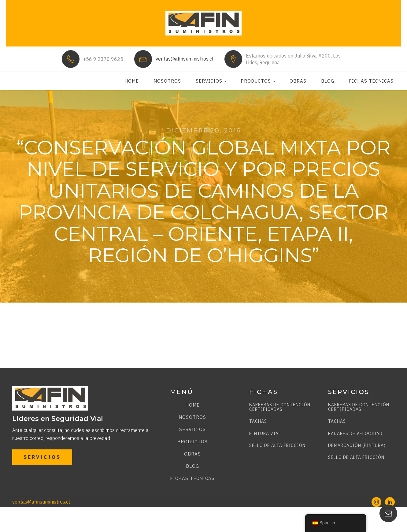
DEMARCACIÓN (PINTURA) (357, 446)
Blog (328, 81)
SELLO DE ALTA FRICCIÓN (277, 446)
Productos (256, 81)
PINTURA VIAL (265, 434)
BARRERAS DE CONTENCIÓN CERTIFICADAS (280, 407)
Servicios (209, 81)
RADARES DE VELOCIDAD (355, 434)
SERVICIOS (42, 457)
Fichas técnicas (371, 81)
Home (132, 81)
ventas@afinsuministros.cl (185, 59)
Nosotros (167, 81)
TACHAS (258, 421)
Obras (298, 81)
